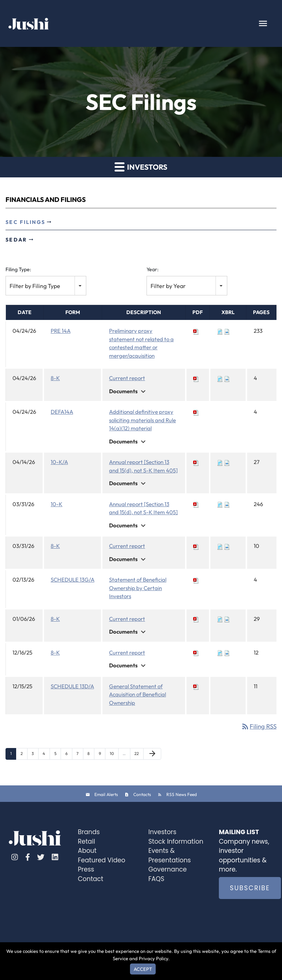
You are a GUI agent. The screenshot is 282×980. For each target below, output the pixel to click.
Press (86, 869)
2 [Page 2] (24, 755)
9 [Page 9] (102, 755)
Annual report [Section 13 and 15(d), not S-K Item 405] (143, 466)
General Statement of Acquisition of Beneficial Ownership (138, 695)
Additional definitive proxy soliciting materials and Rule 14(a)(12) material (142, 420)
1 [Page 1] (13, 755)
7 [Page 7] (80, 755)
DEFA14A (62, 412)
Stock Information (176, 841)
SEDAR (16, 240)
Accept (143, 969)
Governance (168, 869)
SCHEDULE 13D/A (72, 686)
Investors (162, 832)
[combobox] (46, 286)
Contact (91, 879)
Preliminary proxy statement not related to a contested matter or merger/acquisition (141, 343)
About (87, 851)
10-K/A (59, 462)
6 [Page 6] (69, 755)
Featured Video (102, 860)
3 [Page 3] (35, 755)
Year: (153, 269)
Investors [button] (141, 167)
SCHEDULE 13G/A (73, 580)
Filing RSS (259, 726)
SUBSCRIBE (250, 888)
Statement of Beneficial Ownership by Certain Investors (138, 588)
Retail (86, 841)
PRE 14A (61, 331)
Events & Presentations (170, 855)
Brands (89, 832)
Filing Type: (18, 269)
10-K (57, 504)
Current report (127, 378)
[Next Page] (152, 754)
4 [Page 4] (46, 755)
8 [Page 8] (91, 755)
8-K (55, 378)
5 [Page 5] (58, 755)
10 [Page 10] (114, 755)
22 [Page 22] (139, 755)
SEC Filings (25, 222)
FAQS (156, 879)
